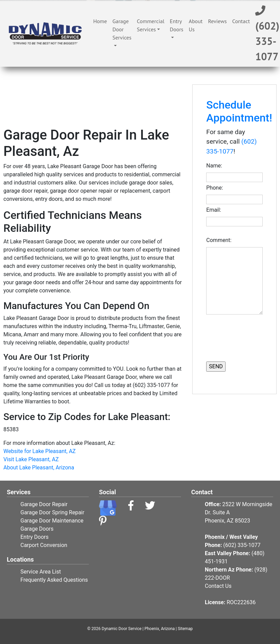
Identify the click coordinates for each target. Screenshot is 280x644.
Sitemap (185, 629)
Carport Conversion (44, 545)
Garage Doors (37, 529)
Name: (215, 166)
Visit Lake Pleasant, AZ (31, 459)
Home (101, 21)
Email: (215, 210)
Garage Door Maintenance (52, 521)
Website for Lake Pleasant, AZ (39, 451)
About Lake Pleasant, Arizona (39, 468)
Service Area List (41, 572)
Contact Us (218, 586)
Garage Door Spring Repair (52, 512)
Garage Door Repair (44, 504)
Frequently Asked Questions (54, 580)
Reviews (217, 21)
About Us (196, 25)
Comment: (220, 240)
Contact (241, 21)
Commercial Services (151, 25)
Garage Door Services (122, 29)
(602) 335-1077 (242, 545)
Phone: (216, 188)
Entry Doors (177, 25)
